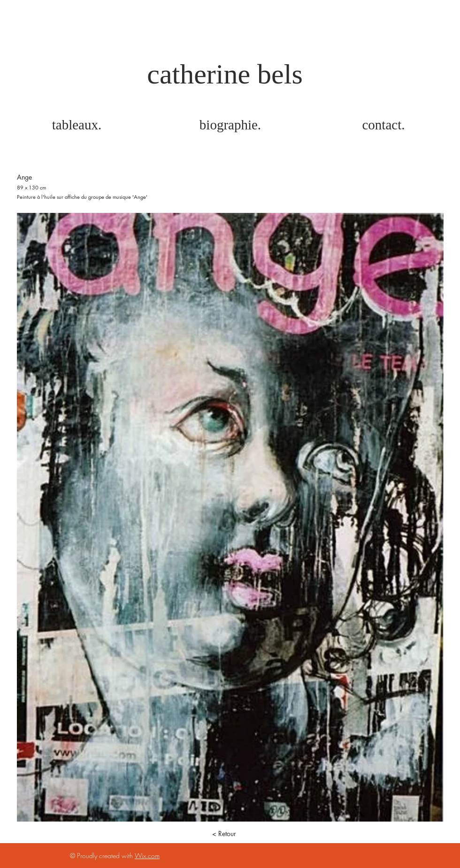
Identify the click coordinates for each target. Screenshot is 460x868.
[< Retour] (224, 834)
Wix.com (147, 856)
